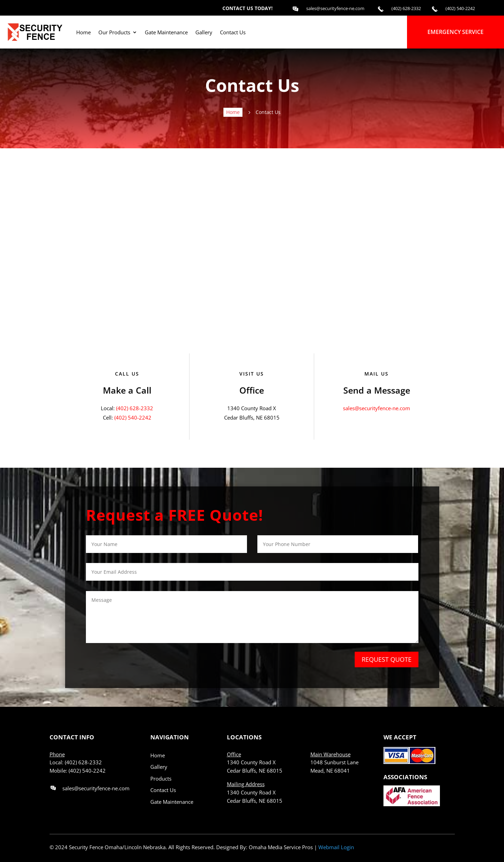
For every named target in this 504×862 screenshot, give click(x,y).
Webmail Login (336, 847)
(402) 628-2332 (135, 408)
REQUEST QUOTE (387, 659)
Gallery (159, 767)
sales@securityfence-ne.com (377, 408)
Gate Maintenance (172, 802)
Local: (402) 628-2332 (76, 762)
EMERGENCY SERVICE (456, 32)
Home (158, 755)
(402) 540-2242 (133, 417)
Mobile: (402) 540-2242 (78, 771)
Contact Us (163, 790)
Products (161, 779)
